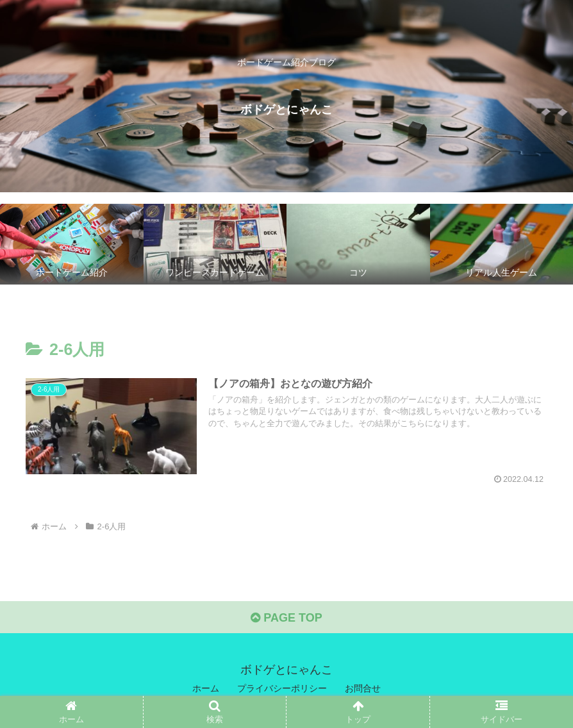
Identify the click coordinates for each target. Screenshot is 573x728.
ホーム (206, 688)
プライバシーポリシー (282, 688)
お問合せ (363, 688)
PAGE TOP (286, 618)
